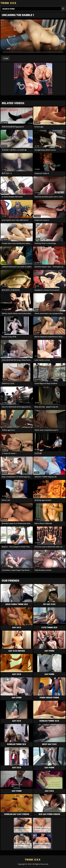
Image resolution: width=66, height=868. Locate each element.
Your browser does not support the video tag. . (33, 37)
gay (7, 58)
